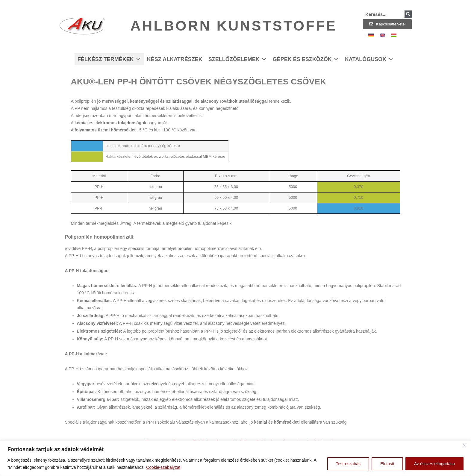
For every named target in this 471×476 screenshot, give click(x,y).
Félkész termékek (109, 59)
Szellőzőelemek (238, 59)
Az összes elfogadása (434, 464)
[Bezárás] (465, 445)
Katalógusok (369, 59)
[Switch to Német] (371, 35)
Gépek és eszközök (306, 59)
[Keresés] (408, 14)
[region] (235, 458)
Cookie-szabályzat (163, 467)
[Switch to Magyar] (394, 35)
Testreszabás (348, 464)
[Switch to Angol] (382, 35)
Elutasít (387, 464)
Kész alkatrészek (175, 59)
